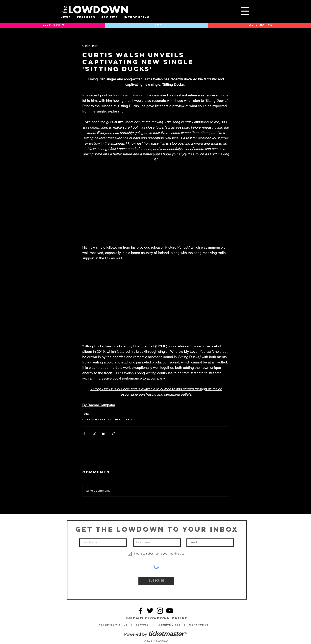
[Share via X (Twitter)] (94, 433)
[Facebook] (140, 611)
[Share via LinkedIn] (104, 433)
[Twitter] (150, 611)
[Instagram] (160, 611)
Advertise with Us (113, 625)
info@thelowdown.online (157, 618)
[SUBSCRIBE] (156, 581)
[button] (245, 11)
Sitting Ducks (120, 419)
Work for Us (200, 625)
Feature (145, 625)
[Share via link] (113, 433)
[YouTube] (170, 611)
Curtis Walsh (94, 419)
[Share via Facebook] (84, 433)
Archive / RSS (170, 625)
